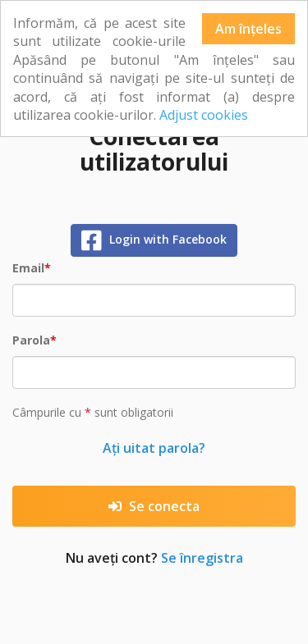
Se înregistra (202, 558)
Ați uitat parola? (154, 448)
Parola (31, 340)
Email (28, 268)
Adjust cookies (204, 115)
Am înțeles (248, 29)
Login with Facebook (154, 240)
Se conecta (154, 506)
